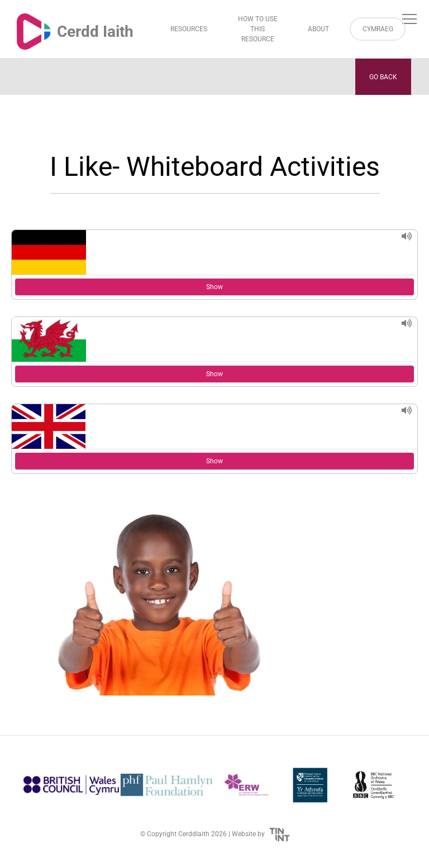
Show (214, 287)
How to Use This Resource (258, 29)
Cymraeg (378, 29)
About (318, 29)
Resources (189, 29)
